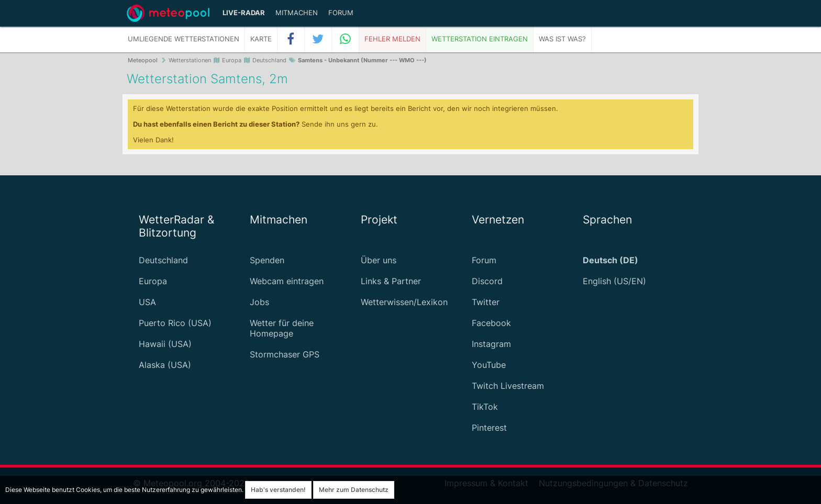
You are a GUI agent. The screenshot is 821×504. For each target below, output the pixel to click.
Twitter (486, 302)
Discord (487, 281)
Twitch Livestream (508, 386)
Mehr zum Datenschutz (354, 490)
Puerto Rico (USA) (175, 323)
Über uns (379, 260)
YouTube (489, 365)
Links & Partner (391, 281)
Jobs (259, 302)
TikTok (485, 407)
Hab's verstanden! (278, 490)
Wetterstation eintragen (480, 39)
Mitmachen (297, 13)
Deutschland (163, 260)
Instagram (491, 344)
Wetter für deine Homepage (282, 328)
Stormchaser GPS (285, 354)
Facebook (491, 323)
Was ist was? (562, 39)
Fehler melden (392, 39)
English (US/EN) (614, 281)
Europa (153, 281)
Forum (341, 13)
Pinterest (489, 428)
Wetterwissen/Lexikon (404, 302)
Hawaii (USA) (165, 344)
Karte (261, 39)
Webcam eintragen (287, 281)
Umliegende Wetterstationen (184, 39)
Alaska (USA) (165, 365)
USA (147, 302)
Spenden (267, 260)
